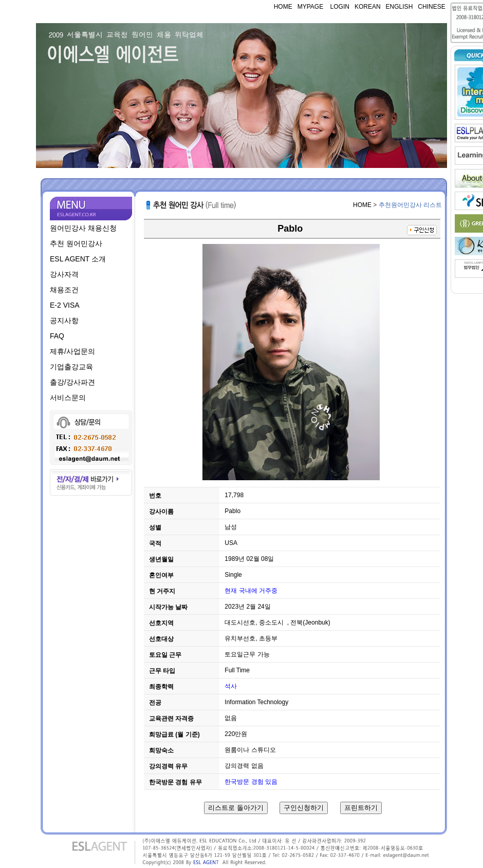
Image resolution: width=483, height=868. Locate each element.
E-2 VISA (65, 305)
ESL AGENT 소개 (78, 259)
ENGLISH (400, 7)
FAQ (57, 336)
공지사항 (64, 320)
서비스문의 (68, 398)
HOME (283, 7)
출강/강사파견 (72, 382)
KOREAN (368, 7)
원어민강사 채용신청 (83, 228)
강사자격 (64, 274)
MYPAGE (310, 7)
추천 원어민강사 (76, 243)
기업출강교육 (71, 367)
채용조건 (64, 290)
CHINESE (431, 7)
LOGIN (339, 7)
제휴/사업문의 (72, 351)
